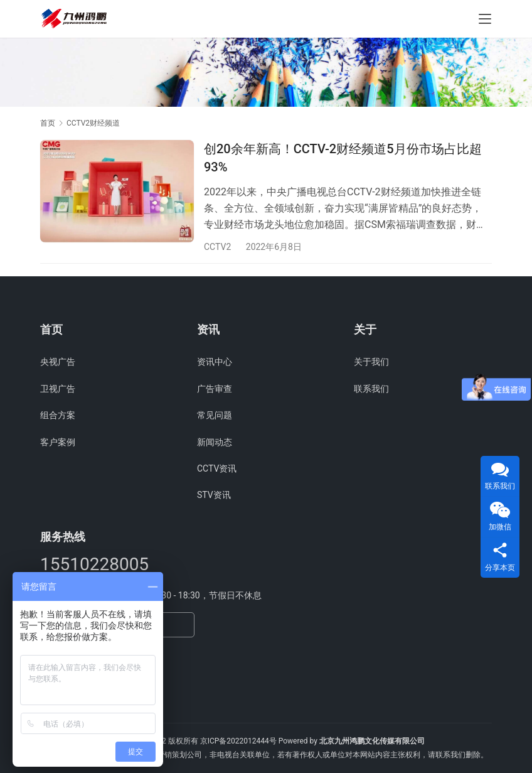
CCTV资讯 (217, 468)
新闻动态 (215, 442)
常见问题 (215, 415)
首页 (48, 123)
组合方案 (58, 415)
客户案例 (58, 442)
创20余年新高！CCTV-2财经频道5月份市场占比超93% (343, 158)
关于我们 (371, 362)
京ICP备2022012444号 (238, 741)
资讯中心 (215, 362)
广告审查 (215, 389)
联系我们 (371, 389)
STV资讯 (214, 495)
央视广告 (58, 362)
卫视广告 (58, 389)
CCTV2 (217, 247)
